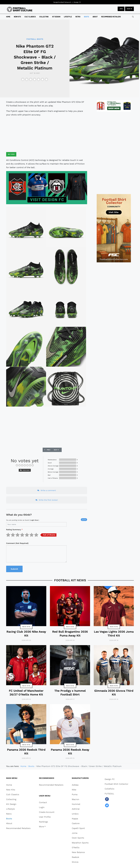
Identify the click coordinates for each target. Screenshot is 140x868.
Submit (14, 569)
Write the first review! (47, 500)
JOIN (121, 9)
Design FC (77, 2)
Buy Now (11, 154)
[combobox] (133, 17)
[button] (47, 826)
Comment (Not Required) (17, 543)
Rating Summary (14, 530)
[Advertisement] (47, 134)
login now (34, 520)
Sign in (129, 9)
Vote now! (25, 470)
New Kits (26, 627)
